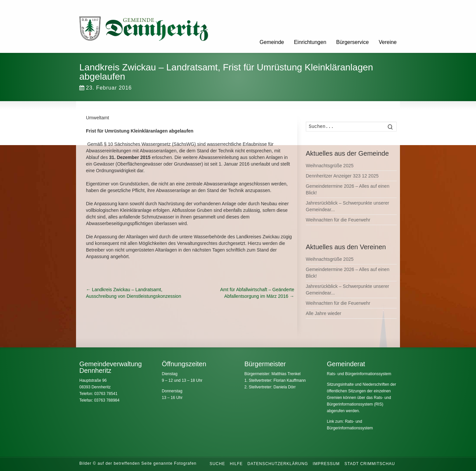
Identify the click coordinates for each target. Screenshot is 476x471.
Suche (217, 464)
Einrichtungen (310, 42)
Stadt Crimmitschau (370, 464)
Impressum (326, 464)
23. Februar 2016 (106, 88)
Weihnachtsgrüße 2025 (330, 166)
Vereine (388, 42)
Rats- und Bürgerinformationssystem (359, 374)
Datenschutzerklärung (278, 464)
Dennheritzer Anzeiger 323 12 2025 (342, 176)
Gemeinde (272, 42)
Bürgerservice (353, 42)
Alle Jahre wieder (323, 313)
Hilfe (236, 464)
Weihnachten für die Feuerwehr (338, 220)
